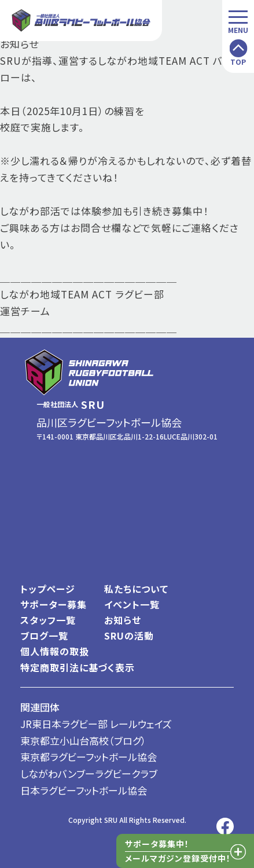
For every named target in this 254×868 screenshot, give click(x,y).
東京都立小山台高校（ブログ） (83, 740)
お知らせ (123, 620)
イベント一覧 (132, 604)
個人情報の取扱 (55, 651)
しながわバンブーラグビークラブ (89, 773)
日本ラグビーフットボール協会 (84, 790)
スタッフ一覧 (48, 620)
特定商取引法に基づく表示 (78, 667)
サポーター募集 (54, 604)
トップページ (48, 589)
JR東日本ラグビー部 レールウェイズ (96, 724)
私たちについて (136, 589)
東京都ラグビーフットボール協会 (89, 757)
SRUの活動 (129, 636)
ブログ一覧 (44, 636)
